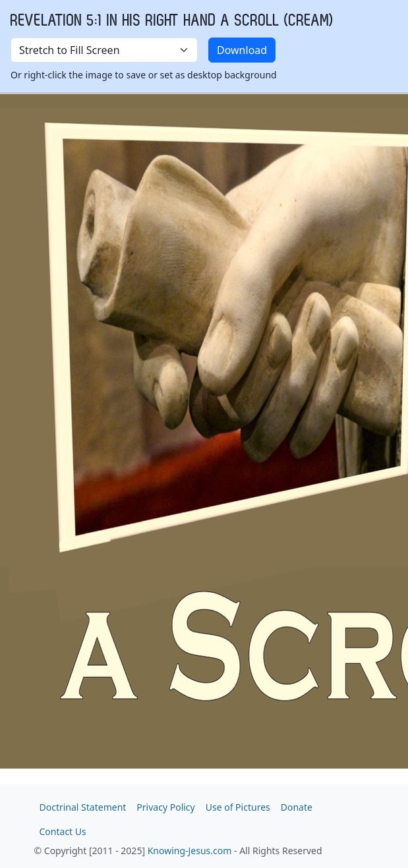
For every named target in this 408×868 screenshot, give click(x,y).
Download (242, 50)
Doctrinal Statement (83, 807)
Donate (297, 807)
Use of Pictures (238, 807)
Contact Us (63, 831)
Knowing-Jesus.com (190, 851)
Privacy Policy (165, 807)
